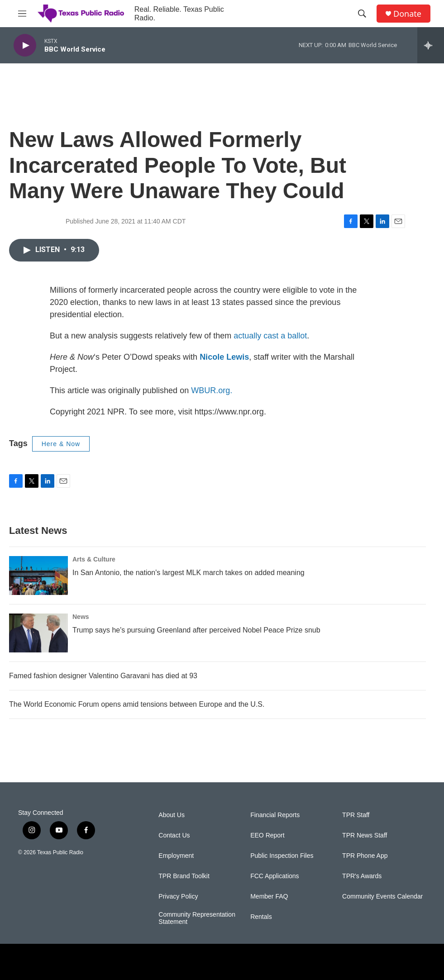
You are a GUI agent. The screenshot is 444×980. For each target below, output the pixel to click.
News (81, 617)
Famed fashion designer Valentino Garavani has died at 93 (103, 676)
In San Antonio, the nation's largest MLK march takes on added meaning (189, 573)
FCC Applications (275, 876)
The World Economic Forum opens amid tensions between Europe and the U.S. (137, 704)
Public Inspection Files (282, 856)
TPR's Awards (362, 876)
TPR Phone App (365, 856)
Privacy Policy (178, 897)
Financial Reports (275, 815)
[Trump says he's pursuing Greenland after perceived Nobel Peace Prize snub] (38, 633)
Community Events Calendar (382, 897)
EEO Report (267, 835)
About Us (172, 815)
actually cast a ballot (270, 336)
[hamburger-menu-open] (22, 14)
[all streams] (431, 45)
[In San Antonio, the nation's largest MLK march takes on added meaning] (38, 576)
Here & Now (61, 444)
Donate (407, 14)
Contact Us (174, 835)
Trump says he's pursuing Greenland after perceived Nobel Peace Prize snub (196, 630)
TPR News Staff (365, 835)
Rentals (261, 917)
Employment (176, 856)
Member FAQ (269, 897)
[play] (25, 45)
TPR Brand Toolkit (184, 876)
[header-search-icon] (362, 14)
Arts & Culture (94, 559)
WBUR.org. (212, 390)
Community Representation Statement (197, 918)
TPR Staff (356, 815)
